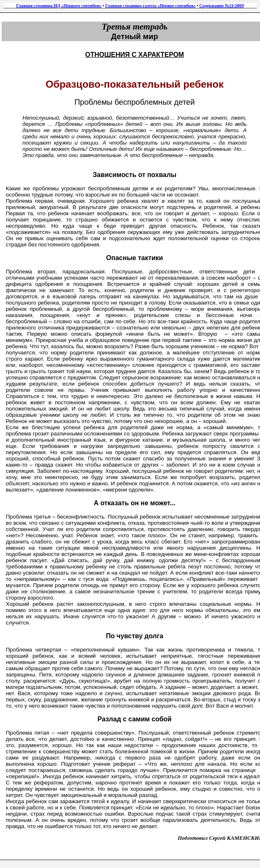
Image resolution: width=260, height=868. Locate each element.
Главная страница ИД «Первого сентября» (59, 6)
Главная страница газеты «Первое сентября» (150, 6)
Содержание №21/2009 (222, 6)
